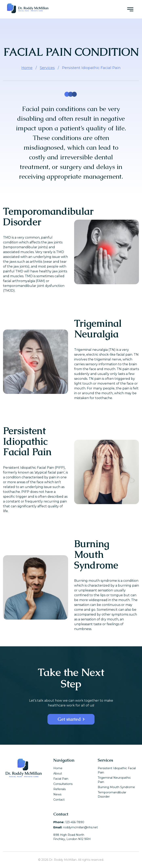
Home (27, 68)
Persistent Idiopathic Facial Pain (117, 770)
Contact (59, 800)
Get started (69, 719)
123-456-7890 (75, 822)
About (58, 773)
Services (47, 68)
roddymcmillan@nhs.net (80, 827)
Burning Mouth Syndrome (116, 787)
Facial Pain (61, 779)
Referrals (59, 789)
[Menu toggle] (130, 9)
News (57, 794)
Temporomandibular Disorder (112, 794)
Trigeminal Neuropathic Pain (114, 780)
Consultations (63, 784)
